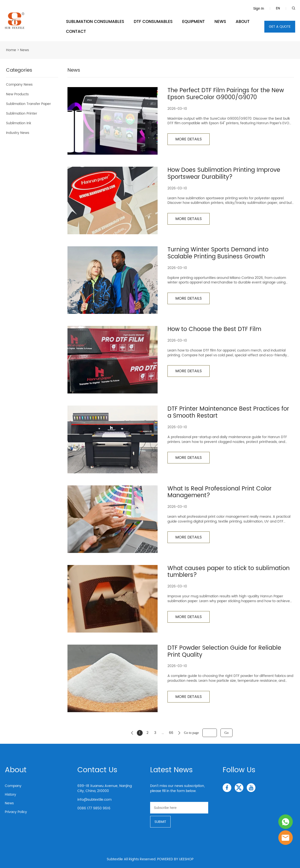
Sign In (259, 9)
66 (171, 733)
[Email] (179, 808)
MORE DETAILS (189, 139)
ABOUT (243, 22)
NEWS (220, 22)
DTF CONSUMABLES (153, 22)
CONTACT (76, 32)
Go (226, 733)
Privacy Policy (16, 812)
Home (11, 50)
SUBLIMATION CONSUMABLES (95, 22)
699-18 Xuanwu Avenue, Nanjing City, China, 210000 (105, 788)
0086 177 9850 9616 (94, 808)
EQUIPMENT (193, 22)
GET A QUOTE (280, 27)
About (16, 770)
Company (13, 786)
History (10, 795)
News (9, 803)
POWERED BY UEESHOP (175, 859)
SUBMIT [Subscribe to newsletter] (160, 822)
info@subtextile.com (94, 800)
